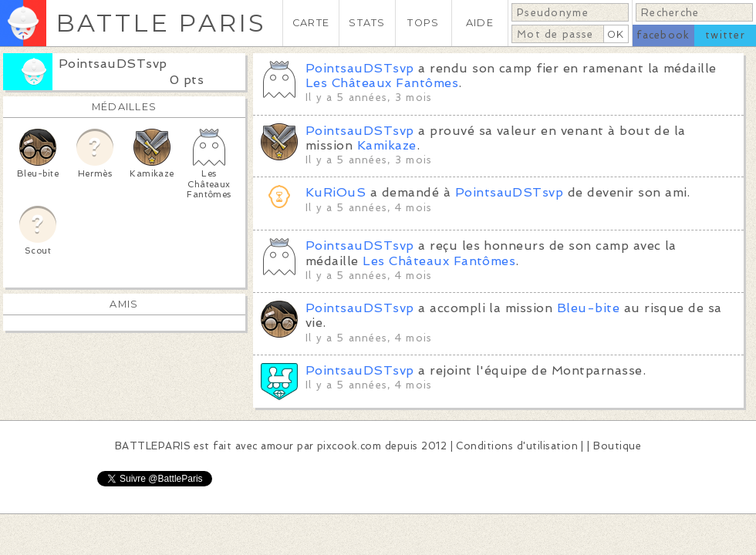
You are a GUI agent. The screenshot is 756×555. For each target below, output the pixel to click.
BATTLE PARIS (161, 23)
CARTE (311, 23)
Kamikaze (387, 145)
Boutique (617, 446)
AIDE (480, 23)
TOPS (423, 23)
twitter (725, 35)
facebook (663, 35)
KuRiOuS (336, 192)
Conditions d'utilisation (517, 446)
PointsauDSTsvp (113, 64)
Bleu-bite (588, 308)
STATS (367, 23)
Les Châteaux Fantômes (382, 83)
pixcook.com (349, 446)
